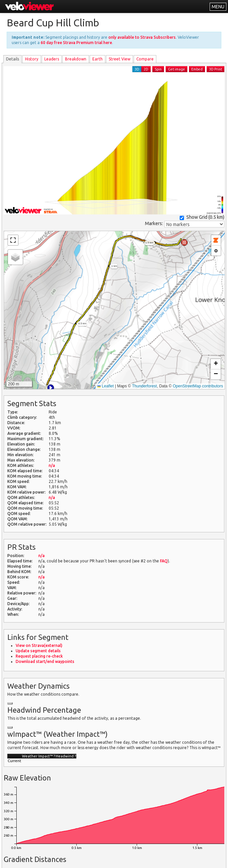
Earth (97, 59)
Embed (197, 69)
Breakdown (76, 59)
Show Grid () (202, 217)
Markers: (154, 223)
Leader (52, 59)
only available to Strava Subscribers (142, 37)
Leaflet (105, 386)
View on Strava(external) (39, 645)
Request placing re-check (39, 656)
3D (137, 69)
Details (12, 59)
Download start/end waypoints (45, 661)
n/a (52, 465)
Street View (119, 59)
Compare (145, 59)
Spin (158, 69)
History (32, 59)
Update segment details (38, 651)
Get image (176, 69)
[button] (51, 388)
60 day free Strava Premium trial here (76, 43)
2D (146, 69)
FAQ (164, 561)
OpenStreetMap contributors (198, 386)
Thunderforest (144, 386)
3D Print (215, 69)
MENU (218, 7)
